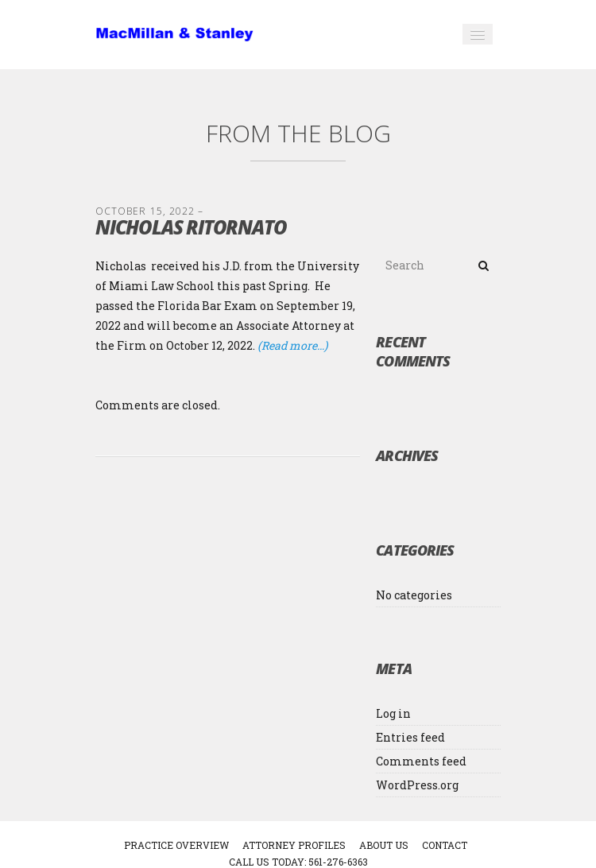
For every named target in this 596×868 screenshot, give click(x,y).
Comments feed (421, 761)
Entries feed (410, 737)
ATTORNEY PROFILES (294, 845)
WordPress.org (417, 785)
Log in (393, 713)
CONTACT (445, 845)
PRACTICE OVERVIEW (176, 845)
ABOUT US (384, 845)
